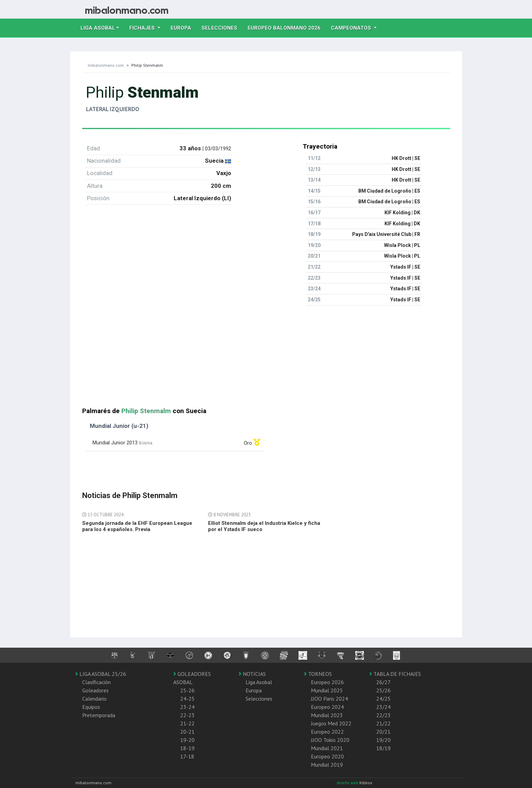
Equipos (91, 707)
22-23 (187, 715)
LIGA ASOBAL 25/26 (101, 674)
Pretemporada (99, 715)
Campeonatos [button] (352, 28)
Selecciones (222, 27)
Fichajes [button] (143, 28)
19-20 (187, 740)
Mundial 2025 (327, 690)
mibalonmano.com (106, 65)
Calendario (94, 699)
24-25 (187, 699)
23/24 (383, 707)
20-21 (187, 732)
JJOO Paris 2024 (329, 699)
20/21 (383, 732)
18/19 (383, 748)
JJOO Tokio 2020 (330, 740)
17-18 (187, 756)
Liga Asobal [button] (98, 28)
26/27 (383, 682)
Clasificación (96, 682)
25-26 (187, 690)
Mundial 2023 (327, 715)
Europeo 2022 (327, 732)
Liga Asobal (259, 682)
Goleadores (95, 690)
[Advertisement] (266, 359)
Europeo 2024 (327, 707)
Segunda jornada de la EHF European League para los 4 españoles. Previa (137, 526)
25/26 (383, 690)
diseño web (348, 783)
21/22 (383, 723)
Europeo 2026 (327, 682)
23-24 (187, 707)
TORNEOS (318, 674)
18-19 (187, 748)
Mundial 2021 (327, 748)
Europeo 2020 (327, 756)
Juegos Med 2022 (331, 723)
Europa (183, 27)
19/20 (383, 740)
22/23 (383, 715)
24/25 (383, 699)
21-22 (187, 723)
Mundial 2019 (327, 765)
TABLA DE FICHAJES (395, 674)
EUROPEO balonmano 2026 (287, 27)
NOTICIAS (252, 674)
